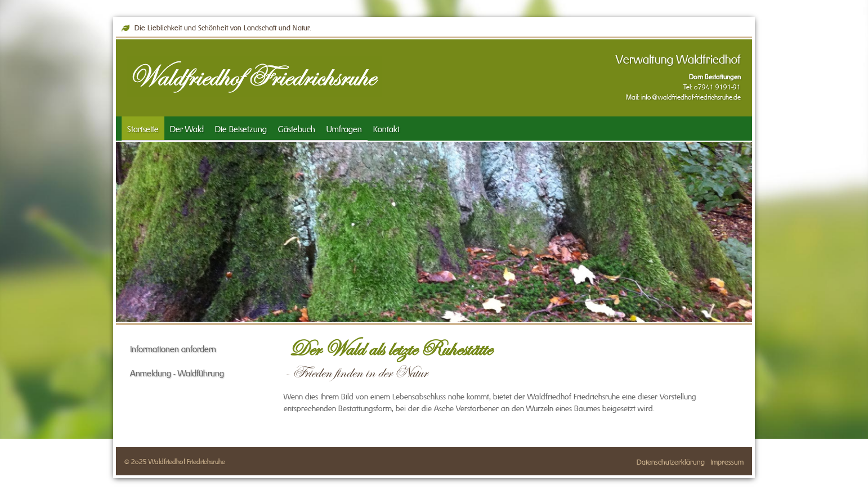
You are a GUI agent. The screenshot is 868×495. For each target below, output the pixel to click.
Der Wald (187, 128)
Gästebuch (297, 128)
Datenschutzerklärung (671, 461)
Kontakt (386, 128)
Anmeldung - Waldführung (177, 372)
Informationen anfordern (173, 348)
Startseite (143, 128)
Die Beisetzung (241, 128)
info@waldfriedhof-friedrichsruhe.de (691, 96)
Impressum (727, 461)
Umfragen (344, 128)
